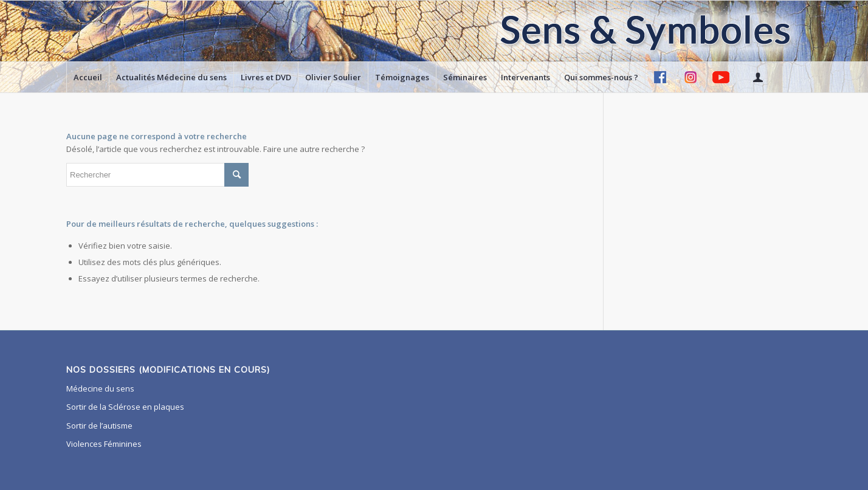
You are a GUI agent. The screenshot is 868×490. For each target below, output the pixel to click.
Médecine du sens (100, 388)
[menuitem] (88, 77)
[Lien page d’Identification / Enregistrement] (757, 77)
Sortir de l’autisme (99, 426)
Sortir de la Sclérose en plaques (125, 407)
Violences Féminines (104, 444)
